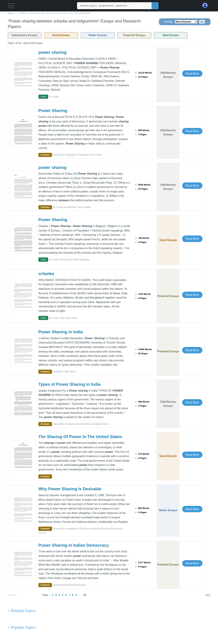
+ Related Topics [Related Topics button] (22, 611)
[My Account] (206, 5)
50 (85, 595)
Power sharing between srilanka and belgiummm (54, 13)
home (11, 13)
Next (208, 595)
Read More (192, 74)
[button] (11, 6)
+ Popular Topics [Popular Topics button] (22, 627)
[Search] (155, 6)
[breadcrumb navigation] (109, 13)
